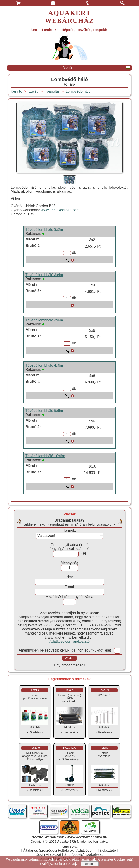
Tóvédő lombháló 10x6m (45, 456)
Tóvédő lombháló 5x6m (44, 411)
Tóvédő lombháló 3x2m (44, 230)
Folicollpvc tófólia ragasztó (35, 697)
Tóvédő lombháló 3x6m (44, 320)
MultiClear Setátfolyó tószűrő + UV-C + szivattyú (35, 756)
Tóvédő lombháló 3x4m (44, 275)
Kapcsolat (69, 846)
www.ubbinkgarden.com (60, 210)
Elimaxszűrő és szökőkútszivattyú (69, 756)
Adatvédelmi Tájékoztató (96, 850)
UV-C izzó (104, 695)
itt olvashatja (68, 864)
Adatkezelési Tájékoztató (69, 641)
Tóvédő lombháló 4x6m (44, 365)
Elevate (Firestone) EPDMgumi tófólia (69, 698)
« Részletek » (35, 732)
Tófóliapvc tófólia (104, 755)
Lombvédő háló (78, 91)
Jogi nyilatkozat (49, 855)
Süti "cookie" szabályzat (83, 855)
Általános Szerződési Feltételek (48, 850)
